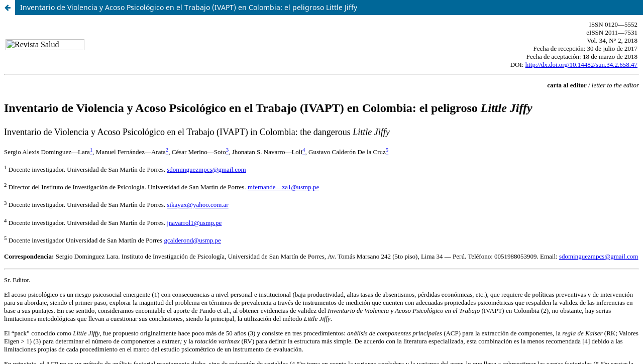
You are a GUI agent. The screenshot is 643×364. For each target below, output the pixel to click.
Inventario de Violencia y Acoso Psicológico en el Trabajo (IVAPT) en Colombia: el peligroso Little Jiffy (189, 7)
